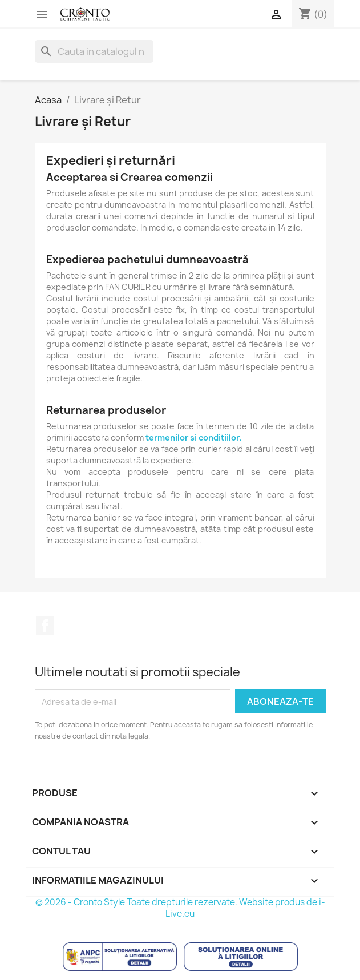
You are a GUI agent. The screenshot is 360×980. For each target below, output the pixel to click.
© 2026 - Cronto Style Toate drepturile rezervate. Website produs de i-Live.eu (180, 908)
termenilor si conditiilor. (193, 437)
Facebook (45, 626)
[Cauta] (94, 51)
